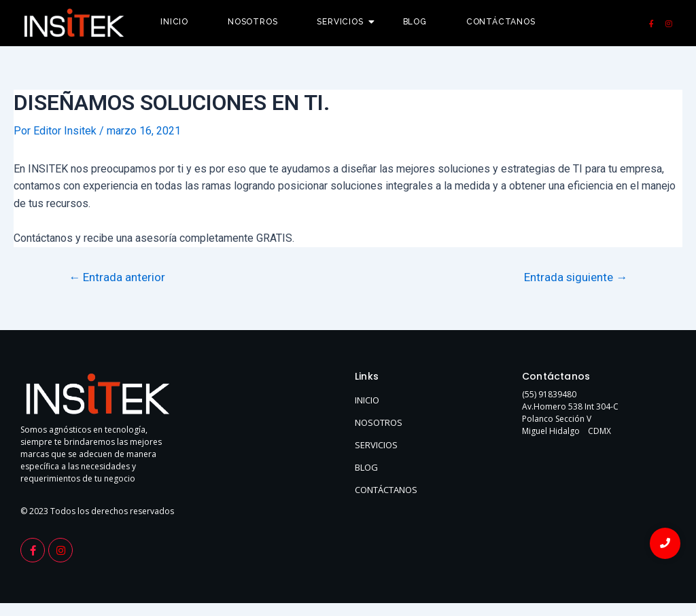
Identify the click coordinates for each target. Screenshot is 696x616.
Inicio (174, 22)
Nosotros (253, 22)
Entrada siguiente (576, 277)
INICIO (367, 400)
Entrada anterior (117, 277)
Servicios (344, 22)
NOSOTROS (379, 422)
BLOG (366, 467)
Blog (415, 22)
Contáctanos (501, 22)
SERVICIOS (376, 445)
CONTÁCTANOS (386, 490)
